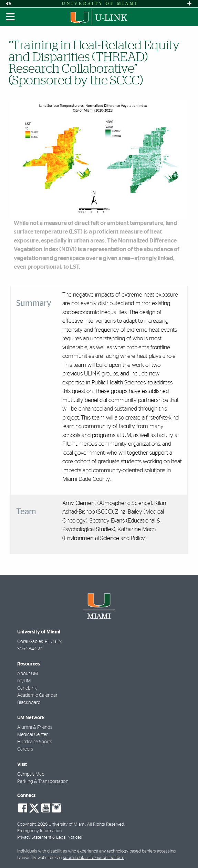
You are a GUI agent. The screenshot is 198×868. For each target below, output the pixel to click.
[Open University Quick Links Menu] (189, 4)
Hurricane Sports (35, 742)
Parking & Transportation (43, 782)
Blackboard (29, 703)
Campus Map (31, 774)
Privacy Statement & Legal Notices (50, 838)
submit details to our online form (94, 858)
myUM (24, 681)
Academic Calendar (37, 695)
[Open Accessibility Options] (9, 4)
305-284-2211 (30, 649)
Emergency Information (39, 831)
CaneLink (27, 688)
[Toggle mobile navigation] (11, 17)
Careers (25, 749)
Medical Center (33, 735)
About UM (28, 674)
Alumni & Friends (35, 727)
